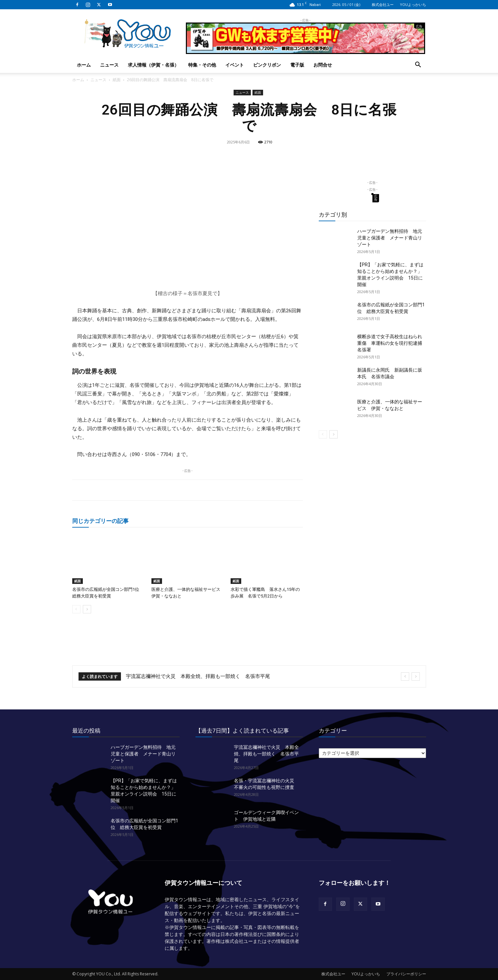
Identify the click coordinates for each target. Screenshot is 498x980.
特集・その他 (202, 65)
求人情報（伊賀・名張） (153, 65)
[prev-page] (76, 609)
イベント (235, 65)
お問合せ (323, 65)
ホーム (84, 65)
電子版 (297, 65)
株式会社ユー (383, 4)
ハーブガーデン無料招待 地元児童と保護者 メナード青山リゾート (390, 238)
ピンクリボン (267, 65)
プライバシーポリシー (406, 974)
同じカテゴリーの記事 (100, 521)
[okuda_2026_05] (305, 51)
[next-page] (87, 609)
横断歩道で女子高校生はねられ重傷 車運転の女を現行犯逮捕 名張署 (392, 343)
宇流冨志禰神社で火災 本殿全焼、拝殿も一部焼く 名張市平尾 (198, 676)
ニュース (109, 65)
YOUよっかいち (413, 4)
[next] (416, 676)
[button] (418, 65)
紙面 (117, 80)
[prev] (405, 676)
